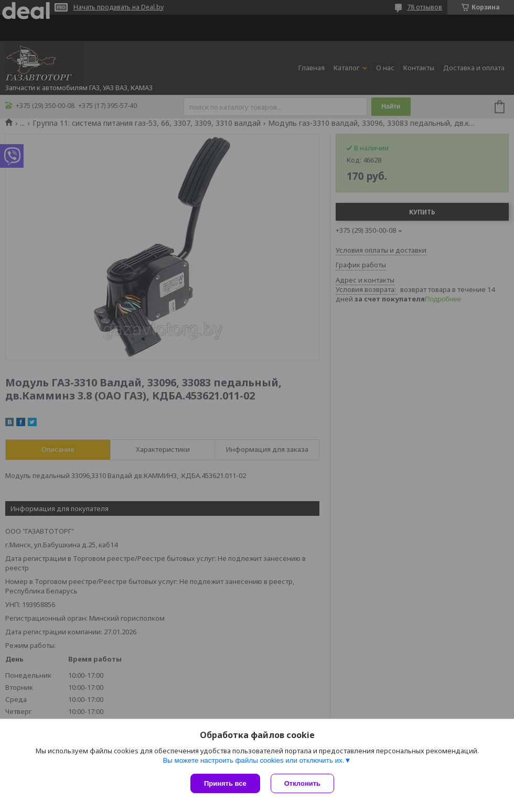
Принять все (225, 783)
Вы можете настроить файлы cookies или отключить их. (253, 760)
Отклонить (302, 783)
